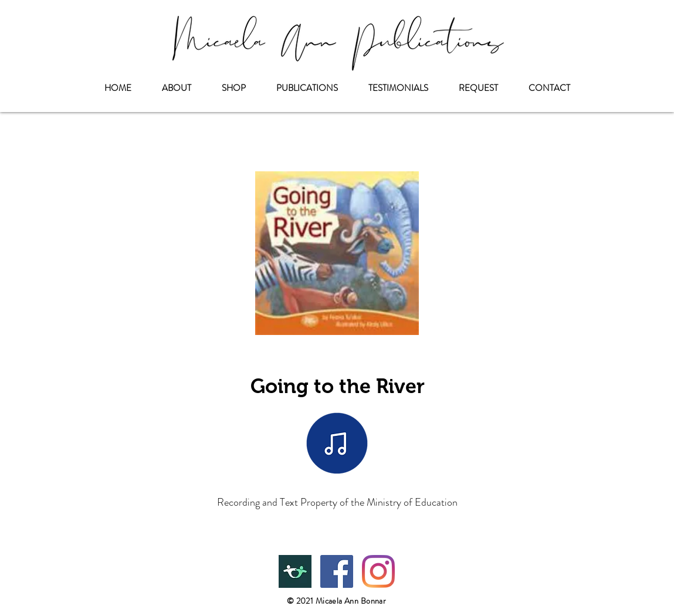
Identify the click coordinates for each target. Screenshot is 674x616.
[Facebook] (337, 571)
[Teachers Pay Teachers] (295, 571)
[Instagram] (378, 571)
